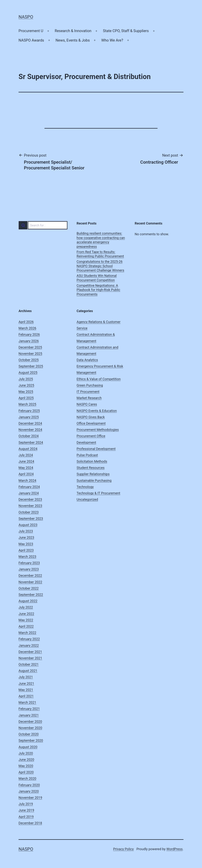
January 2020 (29, 791)
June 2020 (26, 760)
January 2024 (29, 493)
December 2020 (30, 722)
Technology (85, 487)
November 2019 (30, 798)
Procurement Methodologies (98, 430)
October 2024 (29, 436)
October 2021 (29, 664)
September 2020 (31, 740)
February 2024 (29, 487)
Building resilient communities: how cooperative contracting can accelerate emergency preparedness (101, 240)
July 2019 (26, 804)
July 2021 (26, 677)
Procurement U (31, 31)
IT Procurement (88, 392)
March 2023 (27, 557)
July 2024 (26, 455)
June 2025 (26, 385)
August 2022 (28, 601)
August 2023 (28, 525)
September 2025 (31, 366)
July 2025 (26, 379)
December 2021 (30, 652)
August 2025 (28, 372)
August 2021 (28, 671)
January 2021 (29, 715)
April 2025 (26, 398)
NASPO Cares (87, 404)
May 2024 (26, 468)
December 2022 (30, 575)
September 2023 (31, 519)
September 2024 (31, 442)
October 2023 (29, 512)
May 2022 (26, 620)
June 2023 (26, 537)
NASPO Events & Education (97, 411)
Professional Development (96, 449)
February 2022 (29, 639)
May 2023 (26, 544)
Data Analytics (87, 360)
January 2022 (29, 645)
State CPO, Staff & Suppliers (126, 31)
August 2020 (28, 747)
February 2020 (29, 785)
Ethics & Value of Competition (99, 379)
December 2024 (30, 423)
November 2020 (30, 728)
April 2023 (26, 550)
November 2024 (30, 430)
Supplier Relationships (93, 474)
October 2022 (29, 588)
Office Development (91, 423)
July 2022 (26, 607)
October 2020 (29, 734)
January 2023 (29, 569)
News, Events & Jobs (73, 40)
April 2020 (26, 772)
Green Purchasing (90, 385)
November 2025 (30, 354)
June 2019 (26, 810)
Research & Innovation (73, 31)
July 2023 (26, 531)
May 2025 (26, 392)
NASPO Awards (31, 40)
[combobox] (43, 225)
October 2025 (29, 360)
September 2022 (31, 595)
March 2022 (27, 633)
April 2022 (26, 626)
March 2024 (27, 480)
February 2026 (29, 334)
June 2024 (26, 461)
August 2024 (28, 449)
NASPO (26, 17)
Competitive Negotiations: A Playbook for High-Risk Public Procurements (98, 290)
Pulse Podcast (87, 455)
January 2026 (29, 341)
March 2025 (27, 404)
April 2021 (26, 696)
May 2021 (26, 690)
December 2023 (30, 499)
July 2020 (26, 753)
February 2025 (29, 411)
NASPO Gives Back (91, 417)
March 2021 (27, 702)
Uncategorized (87, 499)
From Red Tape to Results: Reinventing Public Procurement (100, 254)
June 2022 (26, 614)
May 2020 (26, 766)
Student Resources (91, 468)
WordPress (174, 849)
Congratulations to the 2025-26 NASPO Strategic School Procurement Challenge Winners (100, 266)
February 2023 (29, 563)
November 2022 (30, 582)
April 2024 (26, 474)
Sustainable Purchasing (94, 480)
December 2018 (30, 823)
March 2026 (27, 328)
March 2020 (27, 778)
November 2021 (30, 658)
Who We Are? (112, 40)
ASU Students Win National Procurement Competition (97, 278)
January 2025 (29, 417)
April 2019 (26, 817)
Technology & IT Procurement (98, 493)
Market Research (89, 398)
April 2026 (26, 322)
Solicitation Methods (92, 461)
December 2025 (30, 347)
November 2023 (30, 506)
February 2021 (29, 709)
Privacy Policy (123, 849)
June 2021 (26, 683)
